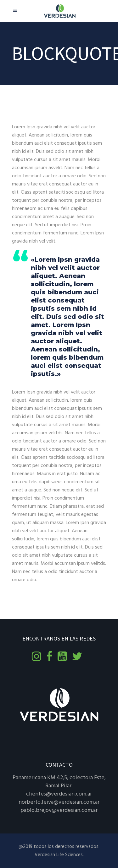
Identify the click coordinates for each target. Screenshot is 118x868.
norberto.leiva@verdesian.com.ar (59, 802)
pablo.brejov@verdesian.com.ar (59, 810)
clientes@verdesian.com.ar (59, 794)
